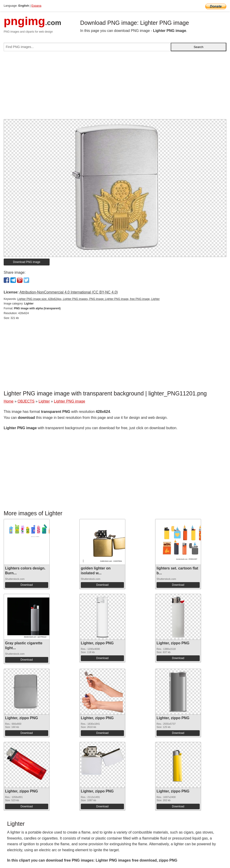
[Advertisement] (115, 87)
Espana (36, 6)
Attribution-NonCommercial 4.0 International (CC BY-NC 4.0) (69, 292)
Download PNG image (27, 262)
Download (27, 585)
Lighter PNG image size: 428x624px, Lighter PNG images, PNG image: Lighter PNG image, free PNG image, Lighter (88, 299)
